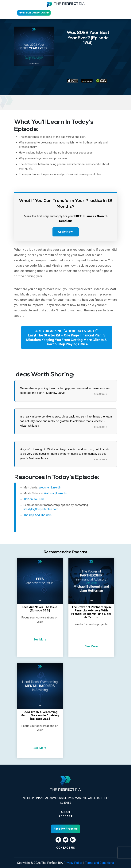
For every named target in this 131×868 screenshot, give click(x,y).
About (66, 812)
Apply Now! (66, 232)
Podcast (65, 816)
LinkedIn (56, 488)
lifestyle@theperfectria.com (41, 509)
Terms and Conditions (99, 863)
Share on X (101, 394)
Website (44, 488)
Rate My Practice (66, 829)
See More (40, 640)
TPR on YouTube (34, 499)
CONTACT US (66, 848)
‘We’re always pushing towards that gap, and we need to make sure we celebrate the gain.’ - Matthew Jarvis (65, 390)
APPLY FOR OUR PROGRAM (34, 13)
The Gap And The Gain (38, 515)
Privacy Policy (73, 863)
